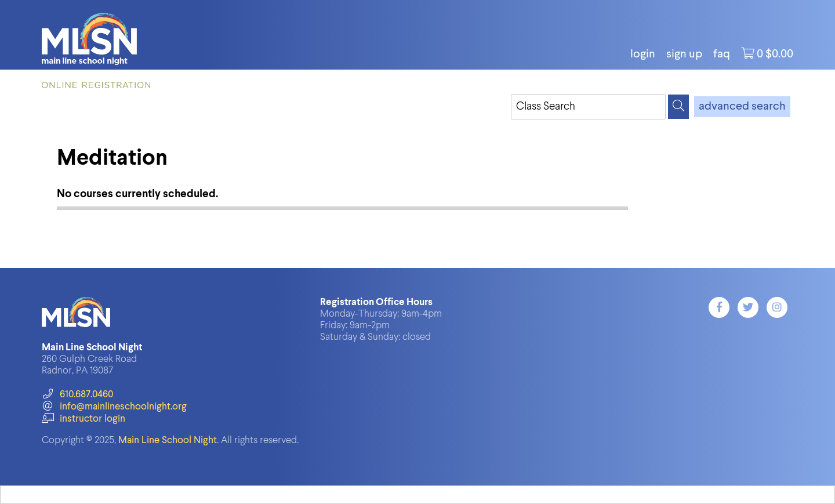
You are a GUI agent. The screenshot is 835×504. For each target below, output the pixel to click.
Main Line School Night (168, 440)
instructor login (83, 419)
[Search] (678, 107)
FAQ (722, 55)
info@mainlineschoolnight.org (114, 407)
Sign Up (684, 55)
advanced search (742, 107)
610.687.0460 (77, 395)
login (643, 55)
